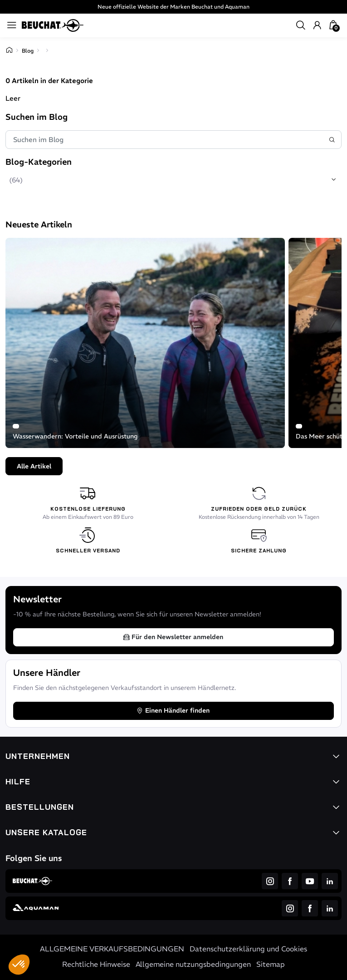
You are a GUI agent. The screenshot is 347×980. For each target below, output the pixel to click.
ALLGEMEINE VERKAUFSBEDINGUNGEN (112, 949)
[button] (19, 965)
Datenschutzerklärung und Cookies (248, 949)
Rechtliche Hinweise (96, 964)
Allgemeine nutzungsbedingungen (193, 964)
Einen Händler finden (173, 710)
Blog (28, 51)
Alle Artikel (34, 466)
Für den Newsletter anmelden (173, 637)
